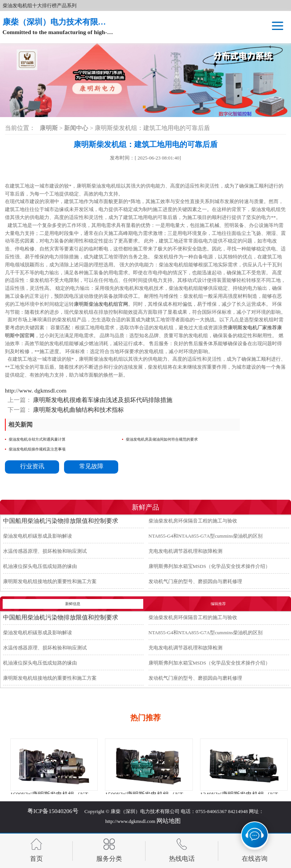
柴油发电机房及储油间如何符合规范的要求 (162, 439)
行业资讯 (32, 466)
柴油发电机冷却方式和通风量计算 (37, 439)
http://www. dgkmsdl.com (36, 390)
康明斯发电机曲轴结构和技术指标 (78, 410)
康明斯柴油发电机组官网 (101, 304)
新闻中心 (77, 128)
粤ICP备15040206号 (53, 811)
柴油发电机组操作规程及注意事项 (37, 449)
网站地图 (169, 821)
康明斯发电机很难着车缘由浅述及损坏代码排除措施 (102, 400)
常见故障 (91, 466)
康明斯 (49, 128)
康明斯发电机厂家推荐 (252, 328)
